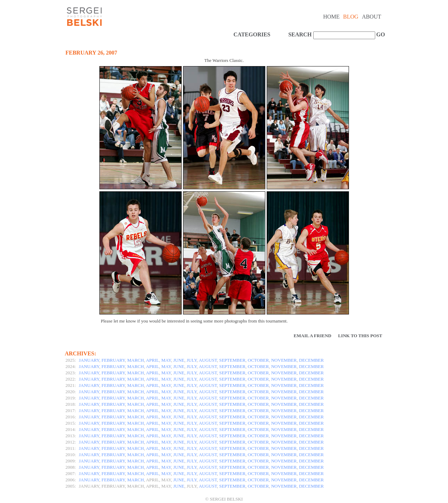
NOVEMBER (284, 360)
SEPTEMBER (232, 360)
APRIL (153, 360)
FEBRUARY (113, 360)
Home (331, 17)
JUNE (179, 360)
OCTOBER (258, 360)
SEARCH (300, 34)
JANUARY (89, 360)
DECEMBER (311, 360)
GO (380, 34)
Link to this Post (360, 336)
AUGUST (208, 360)
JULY (192, 360)
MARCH (136, 360)
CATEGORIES (252, 34)
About (372, 17)
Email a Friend (313, 336)
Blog (351, 17)
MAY (166, 360)
